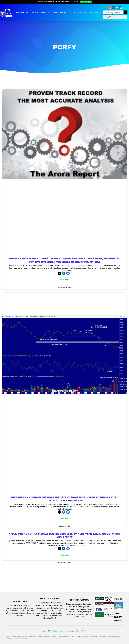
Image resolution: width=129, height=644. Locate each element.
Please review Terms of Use (63, 631)
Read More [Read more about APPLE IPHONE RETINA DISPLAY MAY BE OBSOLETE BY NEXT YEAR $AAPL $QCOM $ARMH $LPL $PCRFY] (64, 555)
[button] (3, 13)
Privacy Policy (81, 631)
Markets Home (22, 13)
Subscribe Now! (86, 2)
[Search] (125, 12)
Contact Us (47, 631)
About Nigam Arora (78, 13)
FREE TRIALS (96, 13)
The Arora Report (7, 13)
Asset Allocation (59, 13)
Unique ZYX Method (40, 13)
